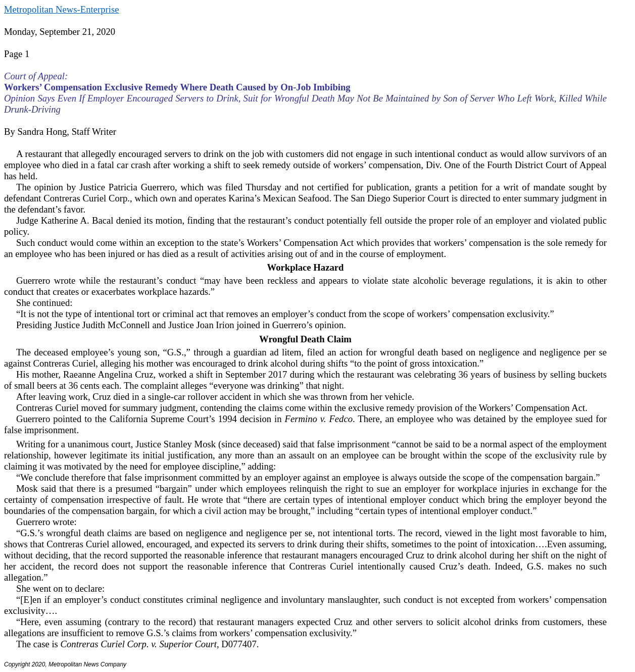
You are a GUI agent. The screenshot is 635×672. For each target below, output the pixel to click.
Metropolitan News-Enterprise (61, 9)
